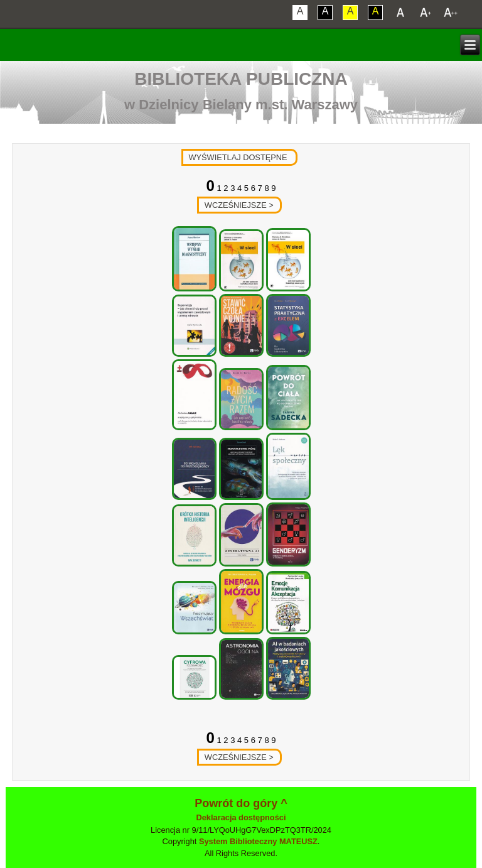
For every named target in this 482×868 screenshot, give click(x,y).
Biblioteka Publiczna (241, 79)
